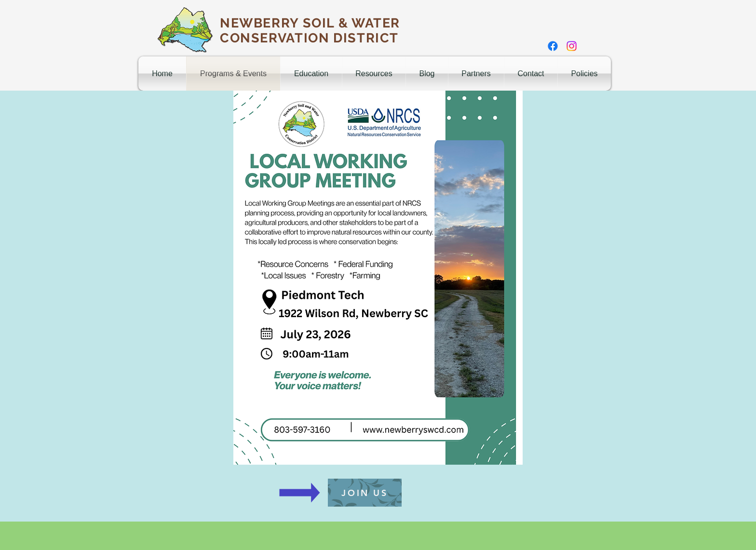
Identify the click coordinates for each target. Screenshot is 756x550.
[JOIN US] (365, 493)
